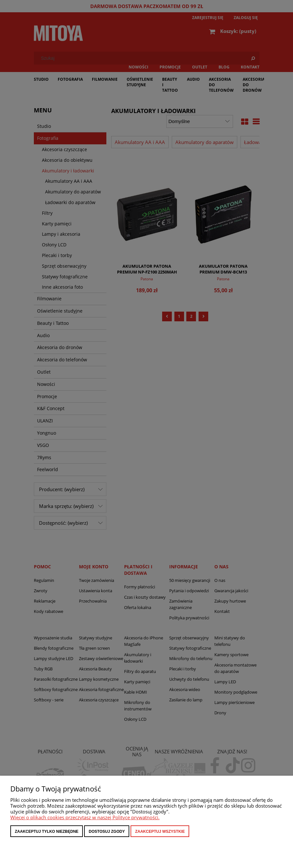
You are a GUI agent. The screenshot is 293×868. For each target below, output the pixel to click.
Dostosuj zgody (107, 832)
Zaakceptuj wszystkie (160, 832)
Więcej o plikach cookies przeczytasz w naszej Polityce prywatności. (85, 817)
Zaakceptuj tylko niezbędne (47, 832)
